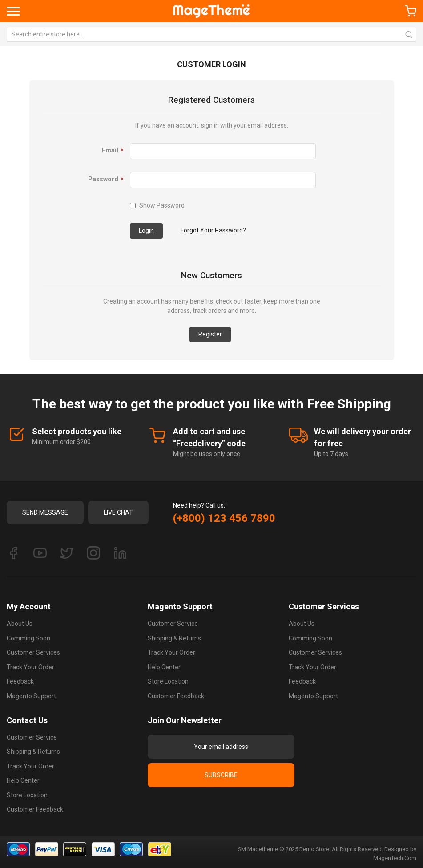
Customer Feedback (176, 696)
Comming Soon (28, 638)
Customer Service (173, 624)
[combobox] (211, 34)
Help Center (164, 667)
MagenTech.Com (395, 858)
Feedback (20, 681)
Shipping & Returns (174, 638)
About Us (20, 624)
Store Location (168, 681)
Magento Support (31, 696)
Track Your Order (30, 667)
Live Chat (118, 512)
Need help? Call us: (199, 505)
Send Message (45, 512)
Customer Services (33, 652)
